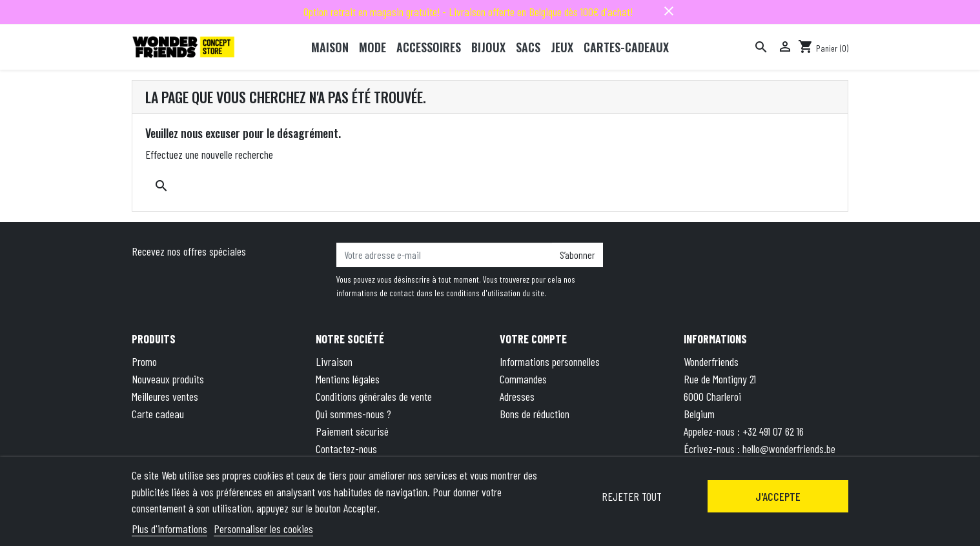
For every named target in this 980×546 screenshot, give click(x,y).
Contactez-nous (346, 449)
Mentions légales (348, 379)
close (669, 11)
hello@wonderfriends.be (789, 449)
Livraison (334, 361)
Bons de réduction (535, 414)
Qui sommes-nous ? (353, 414)
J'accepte (778, 496)
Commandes (523, 379)
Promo (144, 361)
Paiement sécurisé (352, 431)
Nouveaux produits (168, 379)
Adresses (517, 396)
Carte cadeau (158, 414)
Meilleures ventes (165, 396)
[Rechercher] (761, 47)
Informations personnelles (550, 361)
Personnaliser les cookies (263, 529)
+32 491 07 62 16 (773, 431)
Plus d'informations (169, 529)
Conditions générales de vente (374, 396)
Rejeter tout (632, 496)
